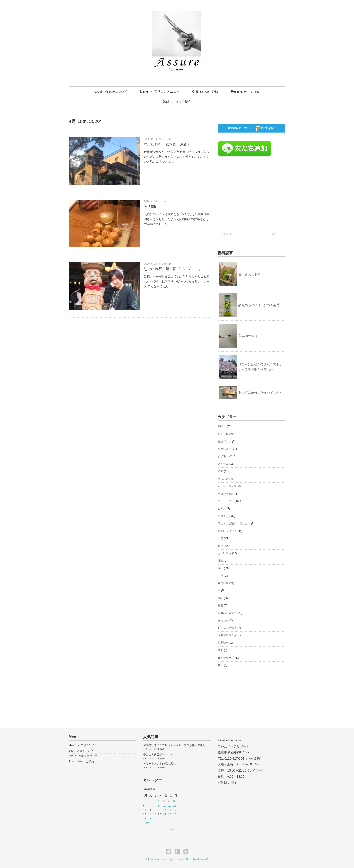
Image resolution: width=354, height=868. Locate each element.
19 (175, 810)
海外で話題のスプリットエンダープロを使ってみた (174, 746)
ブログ (222, 516)
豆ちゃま (223, 621)
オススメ (223, 479)
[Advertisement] (252, 193)
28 (149, 819)
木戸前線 (223, 583)
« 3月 (146, 823)
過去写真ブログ (227, 636)
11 (170, 806)
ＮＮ (220, 665)
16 (160, 810)
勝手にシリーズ (227, 531)
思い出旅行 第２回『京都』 (168, 144)
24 (165, 814)
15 (155, 810)
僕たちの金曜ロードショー (234, 524)
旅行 (220, 568)
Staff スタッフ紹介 (177, 102)
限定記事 (223, 643)
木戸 (220, 576)
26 (175, 814)
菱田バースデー (227, 613)
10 (165, 806)
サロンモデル (226, 494)
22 (155, 814)
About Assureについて (109, 91)
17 (165, 810)
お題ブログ (224, 442)
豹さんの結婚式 (227, 628)
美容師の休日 (248, 336)
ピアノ (222, 509)
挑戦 (220, 561)
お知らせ (223, 434)
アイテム (223, 464)
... (172, 162)
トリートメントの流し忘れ (159, 764)
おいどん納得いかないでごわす (261, 393)
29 (155, 819)
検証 (220, 598)
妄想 (220, 546)
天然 (220, 539)
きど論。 (223, 457)
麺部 (220, 650)
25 (170, 814)
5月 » (171, 829)
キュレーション (227, 486)
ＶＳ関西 (151, 207)
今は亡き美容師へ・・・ (158, 755)
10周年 (222, 427)
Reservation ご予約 (247, 91)
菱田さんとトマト (251, 274)
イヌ (220, 472)
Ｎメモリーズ (226, 658)
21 (149, 814)
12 (175, 806)
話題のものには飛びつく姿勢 (259, 305)
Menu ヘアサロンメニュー (159, 91)
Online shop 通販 (206, 91)
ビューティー (226, 501)
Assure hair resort (157, 860)
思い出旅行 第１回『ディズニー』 (173, 269)
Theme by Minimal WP (197, 860)
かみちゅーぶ (226, 449)
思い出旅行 (224, 554)
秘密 (220, 606)
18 (170, 810)
